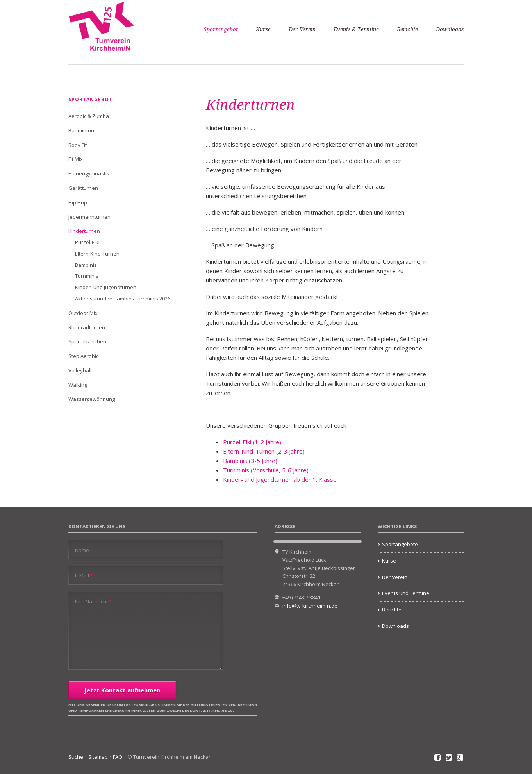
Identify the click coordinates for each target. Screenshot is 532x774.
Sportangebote (400, 544)
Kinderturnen (84, 231)
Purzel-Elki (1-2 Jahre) (252, 442)
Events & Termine (356, 29)
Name (84, 550)
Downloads (450, 29)
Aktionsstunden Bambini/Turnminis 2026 (123, 299)
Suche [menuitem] (76, 757)
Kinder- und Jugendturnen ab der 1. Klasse (280, 479)
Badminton (81, 130)
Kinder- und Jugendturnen (106, 287)
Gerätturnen (83, 188)
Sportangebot (221, 29)
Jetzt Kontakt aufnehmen (122, 690)
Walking (78, 385)
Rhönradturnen (87, 327)
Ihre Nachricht (93, 601)
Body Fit (78, 145)
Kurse (263, 29)
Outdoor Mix (83, 313)
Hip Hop (78, 202)
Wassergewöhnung (92, 399)
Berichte (407, 29)
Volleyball (80, 370)
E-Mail (84, 575)
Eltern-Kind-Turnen (97, 254)
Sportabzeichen (87, 341)
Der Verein (302, 29)
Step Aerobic (83, 356)
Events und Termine (406, 593)
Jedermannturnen (89, 217)
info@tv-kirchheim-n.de (310, 606)
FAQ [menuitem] (118, 757)
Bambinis (86, 265)
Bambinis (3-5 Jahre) (250, 461)
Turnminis (87, 276)
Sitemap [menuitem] (98, 757)
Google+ (460, 758)
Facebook (438, 758)
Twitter (449, 758)
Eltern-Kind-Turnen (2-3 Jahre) (264, 451)
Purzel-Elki (87, 242)
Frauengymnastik (89, 173)
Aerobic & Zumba (89, 116)
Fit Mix (76, 159)
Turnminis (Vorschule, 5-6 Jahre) (266, 470)
